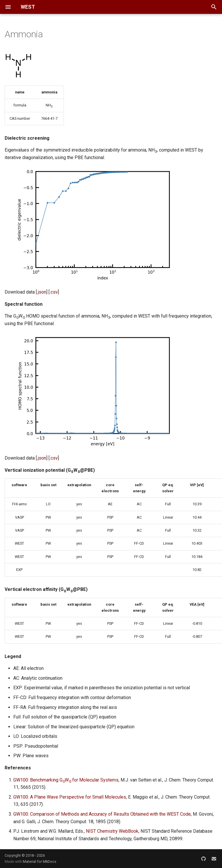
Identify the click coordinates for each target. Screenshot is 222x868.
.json (42, 292)
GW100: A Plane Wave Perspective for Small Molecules (70, 797)
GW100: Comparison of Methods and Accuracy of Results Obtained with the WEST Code (102, 814)
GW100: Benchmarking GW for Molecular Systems (66, 780)
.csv (54, 292)
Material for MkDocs (40, 861)
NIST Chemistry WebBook (112, 831)
